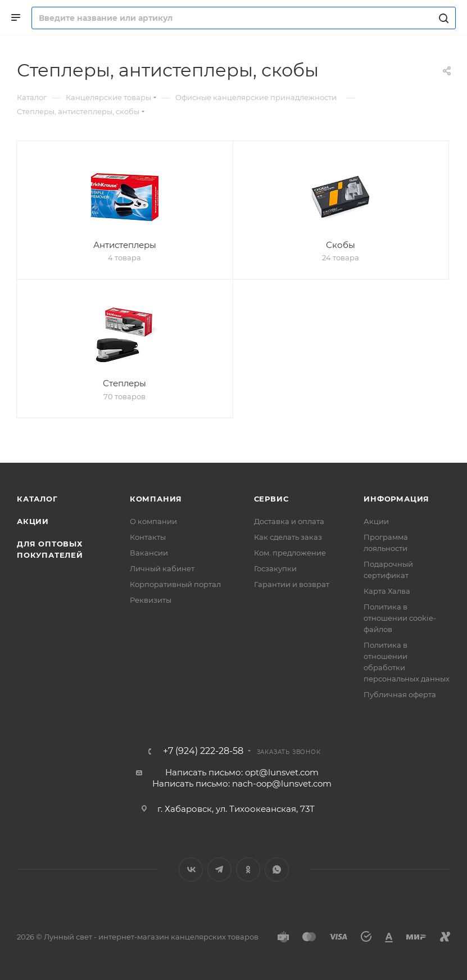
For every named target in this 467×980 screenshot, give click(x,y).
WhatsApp (277, 870)
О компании (153, 521)
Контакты (148, 537)
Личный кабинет (162, 568)
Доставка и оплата (289, 521)
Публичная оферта (400, 694)
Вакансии (149, 553)
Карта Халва (387, 591)
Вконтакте (191, 870)
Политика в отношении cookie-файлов (400, 618)
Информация (396, 499)
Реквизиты (151, 600)
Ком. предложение (290, 553)
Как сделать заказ (288, 537)
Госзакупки (275, 568)
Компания (156, 499)
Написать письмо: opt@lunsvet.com (242, 772)
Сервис (271, 499)
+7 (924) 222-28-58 (203, 751)
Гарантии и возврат (292, 584)
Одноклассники (248, 870)
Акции (33, 521)
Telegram (219, 870)
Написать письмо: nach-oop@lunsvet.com (242, 783)
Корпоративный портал (175, 584)
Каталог (37, 499)
